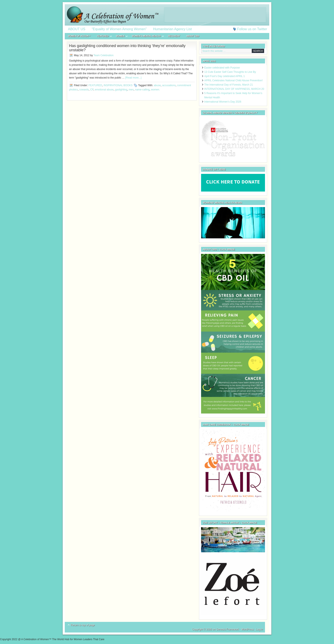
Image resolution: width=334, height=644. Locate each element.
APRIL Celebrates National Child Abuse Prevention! (233, 80)
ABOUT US (77, 29)
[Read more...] (133, 78)
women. (155, 90)
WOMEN (120, 37)
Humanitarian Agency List (172, 29)
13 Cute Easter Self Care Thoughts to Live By (230, 72)
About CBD (193, 36)
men (131, 90)
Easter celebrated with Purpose (222, 68)
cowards (84, 90)
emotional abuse (104, 90)
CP (92, 90)
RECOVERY (174, 36)
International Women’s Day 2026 (223, 102)
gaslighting (121, 90)
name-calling (142, 90)
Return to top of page (83, 625)
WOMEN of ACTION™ (79, 36)
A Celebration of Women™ (167, 15)
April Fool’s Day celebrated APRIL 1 (225, 76)
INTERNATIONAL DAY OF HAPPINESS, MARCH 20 (234, 89)
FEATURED (103, 37)
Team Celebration (104, 55)
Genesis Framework (228, 629)
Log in (259, 629)
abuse (157, 85)
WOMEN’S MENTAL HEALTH (146, 37)
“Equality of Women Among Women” (119, 29)
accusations (169, 85)
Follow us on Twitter (252, 29)
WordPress (247, 629)
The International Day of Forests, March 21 (229, 85)
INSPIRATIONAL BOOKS (118, 85)
